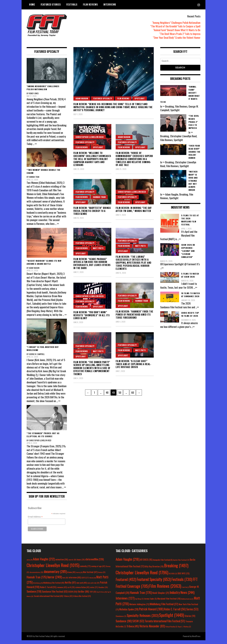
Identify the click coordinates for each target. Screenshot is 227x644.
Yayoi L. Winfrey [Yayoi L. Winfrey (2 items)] (184, 630)
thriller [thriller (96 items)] (83, 595)
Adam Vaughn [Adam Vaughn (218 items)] (128, 563)
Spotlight (140, 98)
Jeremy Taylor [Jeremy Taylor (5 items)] (150, 602)
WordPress (196, 640)
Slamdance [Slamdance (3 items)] (121, 620)
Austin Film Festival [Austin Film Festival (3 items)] (181, 564)
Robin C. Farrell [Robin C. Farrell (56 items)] (175, 613)
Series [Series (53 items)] (192, 613)
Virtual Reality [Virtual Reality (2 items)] (171, 630)
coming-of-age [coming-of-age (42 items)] (98, 570)
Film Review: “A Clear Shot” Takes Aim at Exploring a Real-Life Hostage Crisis (133, 364)
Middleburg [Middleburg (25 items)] (38, 586)
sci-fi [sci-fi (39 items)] (71, 591)
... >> (35, 144)
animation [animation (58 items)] (62, 563)
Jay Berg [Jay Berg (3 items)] (139, 602)
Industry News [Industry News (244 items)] (182, 596)
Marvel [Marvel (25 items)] (93, 581)
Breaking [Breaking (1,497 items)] (176, 569)
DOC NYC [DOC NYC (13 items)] (183, 577)
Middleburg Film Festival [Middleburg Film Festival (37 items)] (164, 608)
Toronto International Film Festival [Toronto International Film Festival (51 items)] (165, 625)
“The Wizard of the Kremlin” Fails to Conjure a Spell (175, 26)
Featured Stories (51, 4)
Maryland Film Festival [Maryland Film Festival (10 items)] (169, 602)
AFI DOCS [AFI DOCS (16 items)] (146, 563)
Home (32, 4)
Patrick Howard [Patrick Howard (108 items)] (151, 613)
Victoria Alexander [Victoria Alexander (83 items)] (152, 630)
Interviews (110, 4)
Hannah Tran (99, 197)
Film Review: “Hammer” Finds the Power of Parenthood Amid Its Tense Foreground (134, 315)
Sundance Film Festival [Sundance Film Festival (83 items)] (55, 595)
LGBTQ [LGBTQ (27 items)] (85, 581)
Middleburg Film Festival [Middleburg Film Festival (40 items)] (54, 586)
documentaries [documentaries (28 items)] (36, 576)
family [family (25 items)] (79, 576)
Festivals (72, 4)
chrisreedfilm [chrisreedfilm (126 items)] (95, 563)
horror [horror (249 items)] (55, 581)
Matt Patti (98, 248)
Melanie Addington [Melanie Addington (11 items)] (139, 608)
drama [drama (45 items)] (71, 576)
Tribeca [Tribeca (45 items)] (133, 630)
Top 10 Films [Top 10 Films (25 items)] (102, 596)
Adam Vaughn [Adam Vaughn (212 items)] (44, 563)
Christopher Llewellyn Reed (90, 137)
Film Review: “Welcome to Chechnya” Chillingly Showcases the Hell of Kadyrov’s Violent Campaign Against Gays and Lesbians (92, 159)
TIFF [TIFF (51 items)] (93, 595)
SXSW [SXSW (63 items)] (138, 625)
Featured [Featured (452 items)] (126, 583)
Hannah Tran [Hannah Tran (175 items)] (37, 581)
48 (108, 392)
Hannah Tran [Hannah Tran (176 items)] (141, 596)
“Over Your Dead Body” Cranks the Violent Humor (177, 38)
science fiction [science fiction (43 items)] (82, 591)
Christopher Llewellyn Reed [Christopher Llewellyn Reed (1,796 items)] (142, 576)
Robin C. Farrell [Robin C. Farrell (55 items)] (48, 591)
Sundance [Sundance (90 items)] (124, 625)
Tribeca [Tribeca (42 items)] (68, 600)
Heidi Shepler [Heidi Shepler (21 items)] (161, 597)
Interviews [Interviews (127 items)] (125, 602)
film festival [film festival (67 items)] (90, 576)
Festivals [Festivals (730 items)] (182, 583)
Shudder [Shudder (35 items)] (103, 591)
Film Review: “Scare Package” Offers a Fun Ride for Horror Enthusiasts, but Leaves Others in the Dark (92, 264)
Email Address (35, 521)
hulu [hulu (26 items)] (65, 581)
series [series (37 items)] (94, 591)
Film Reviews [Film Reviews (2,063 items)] (165, 590)
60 (133, 392)
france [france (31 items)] (102, 576)
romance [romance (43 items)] (62, 591)
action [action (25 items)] (30, 563)
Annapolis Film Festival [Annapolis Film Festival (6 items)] (163, 563)
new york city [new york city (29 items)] (93, 586)
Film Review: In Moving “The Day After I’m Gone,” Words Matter (134, 209)
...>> (179, 239)
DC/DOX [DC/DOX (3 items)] (173, 577)
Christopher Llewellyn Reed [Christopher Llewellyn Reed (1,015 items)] (53, 569)
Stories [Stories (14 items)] (190, 620)
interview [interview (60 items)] (75, 581)
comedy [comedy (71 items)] (85, 570)
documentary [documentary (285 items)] (55, 575)
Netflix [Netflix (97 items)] (70, 586)
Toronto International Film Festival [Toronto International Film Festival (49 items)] (48, 600)
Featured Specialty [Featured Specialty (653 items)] (154, 583)
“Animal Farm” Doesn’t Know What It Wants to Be (177, 30)
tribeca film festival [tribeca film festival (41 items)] (82, 600)
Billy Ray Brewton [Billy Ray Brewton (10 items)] (154, 570)
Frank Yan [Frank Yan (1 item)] (185, 591)
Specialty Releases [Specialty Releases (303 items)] (143, 619)
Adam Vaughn (82, 98)
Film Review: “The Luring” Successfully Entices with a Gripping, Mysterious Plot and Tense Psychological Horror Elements (133, 263)
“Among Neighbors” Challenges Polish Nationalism (176, 23)
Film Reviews (90, 4)
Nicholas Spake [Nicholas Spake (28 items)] (129, 613)
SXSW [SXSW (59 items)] (73, 595)
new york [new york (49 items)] (82, 586)
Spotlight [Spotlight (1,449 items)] (172, 619)
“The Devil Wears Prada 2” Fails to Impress (180, 34)
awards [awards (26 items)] (72, 563)
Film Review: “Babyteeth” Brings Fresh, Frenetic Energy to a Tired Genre (92, 211)
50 (121, 392)
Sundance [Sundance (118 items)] (34, 595)
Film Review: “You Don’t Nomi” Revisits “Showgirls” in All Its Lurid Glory (92, 315)
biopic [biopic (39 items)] (81, 563)
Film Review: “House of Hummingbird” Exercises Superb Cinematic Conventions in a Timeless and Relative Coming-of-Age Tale (134, 159)
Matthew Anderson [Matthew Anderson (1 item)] (187, 603)
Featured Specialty (103, 98)
